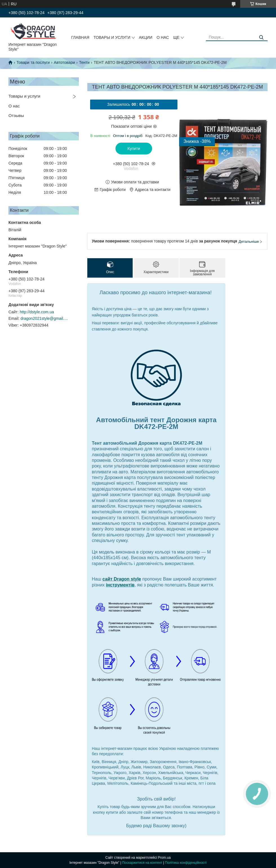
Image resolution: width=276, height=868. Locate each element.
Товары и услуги (112, 37)
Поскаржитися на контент (142, 863)
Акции (146, 37)
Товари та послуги (33, 62)
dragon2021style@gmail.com (44, 318)
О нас (163, 37)
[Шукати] (261, 38)
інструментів (120, 585)
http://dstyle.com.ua (37, 312)
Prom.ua (164, 858)
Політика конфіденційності (186, 863)
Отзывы (16, 115)
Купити (134, 149)
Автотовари (64, 62)
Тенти (84, 62)
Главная (80, 37)
